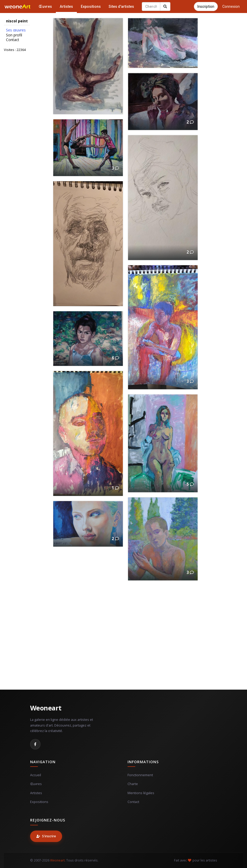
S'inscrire (46, 836)
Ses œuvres (16, 30)
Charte (133, 784)
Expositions (91, 7)
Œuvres (45, 7)
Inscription (206, 7)
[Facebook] (35, 744)
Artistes (66, 7)
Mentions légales (141, 793)
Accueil (36, 775)
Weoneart (46, 708)
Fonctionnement (140, 775)
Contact (13, 40)
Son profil (14, 35)
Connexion (231, 7)
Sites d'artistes (121, 7)
